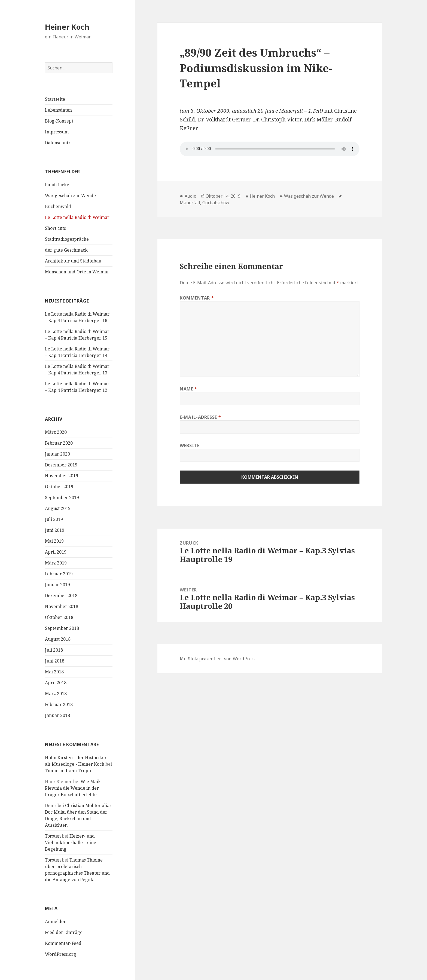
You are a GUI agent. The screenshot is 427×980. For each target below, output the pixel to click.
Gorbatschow (216, 203)
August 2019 (58, 508)
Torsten (53, 836)
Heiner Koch (67, 27)
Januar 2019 (57, 585)
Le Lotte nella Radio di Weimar (77, 217)
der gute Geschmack (66, 250)
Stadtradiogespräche (67, 239)
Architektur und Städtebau (73, 261)
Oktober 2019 (59, 487)
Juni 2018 (55, 661)
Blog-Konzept (59, 121)
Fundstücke (57, 185)
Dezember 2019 (61, 465)
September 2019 (62, 497)
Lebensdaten (58, 110)
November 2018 (62, 606)
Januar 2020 (57, 454)
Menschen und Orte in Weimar (77, 272)
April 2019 (56, 552)
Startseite (55, 99)
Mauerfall (190, 203)
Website (190, 445)
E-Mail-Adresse (200, 417)
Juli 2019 (54, 519)
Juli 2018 (54, 650)
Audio (190, 196)
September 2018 (62, 628)
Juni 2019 (55, 530)
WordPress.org (61, 954)
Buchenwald (58, 206)
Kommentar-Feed (63, 943)
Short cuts (55, 228)
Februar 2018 (59, 704)
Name (188, 389)
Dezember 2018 (61, 596)
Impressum (57, 132)
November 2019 (62, 476)
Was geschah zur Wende (70, 196)
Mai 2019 (54, 541)
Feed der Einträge (64, 932)
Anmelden (56, 921)
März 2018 (56, 694)
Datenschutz (58, 143)
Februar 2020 (59, 443)
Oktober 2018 (59, 617)
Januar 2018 (57, 715)
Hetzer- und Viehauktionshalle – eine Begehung (71, 842)
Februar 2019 (59, 574)
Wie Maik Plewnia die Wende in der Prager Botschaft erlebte (73, 788)
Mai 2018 (54, 672)
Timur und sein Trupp (68, 771)
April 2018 (56, 683)
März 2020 (56, 432)
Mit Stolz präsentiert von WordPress (218, 659)
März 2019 (56, 563)
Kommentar (197, 298)
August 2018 (58, 639)
